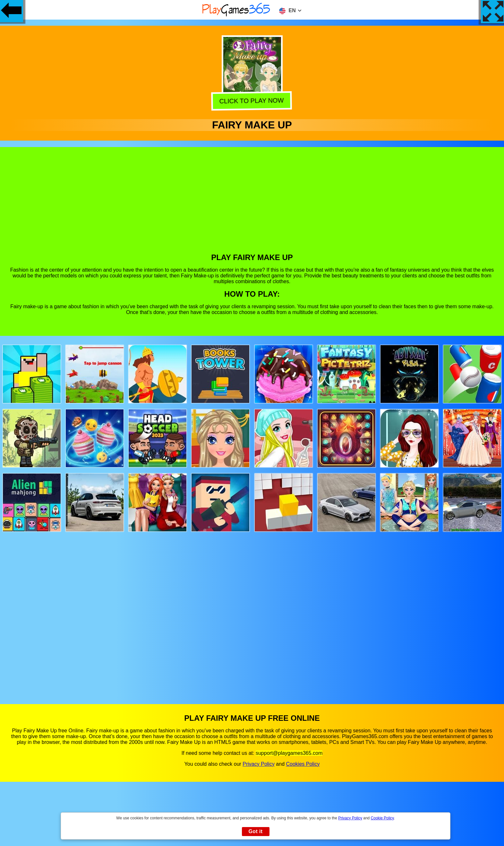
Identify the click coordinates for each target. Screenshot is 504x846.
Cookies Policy (303, 764)
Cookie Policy (382, 818)
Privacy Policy (259, 764)
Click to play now (253, 101)
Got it (255, 831)
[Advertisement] (252, 205)
